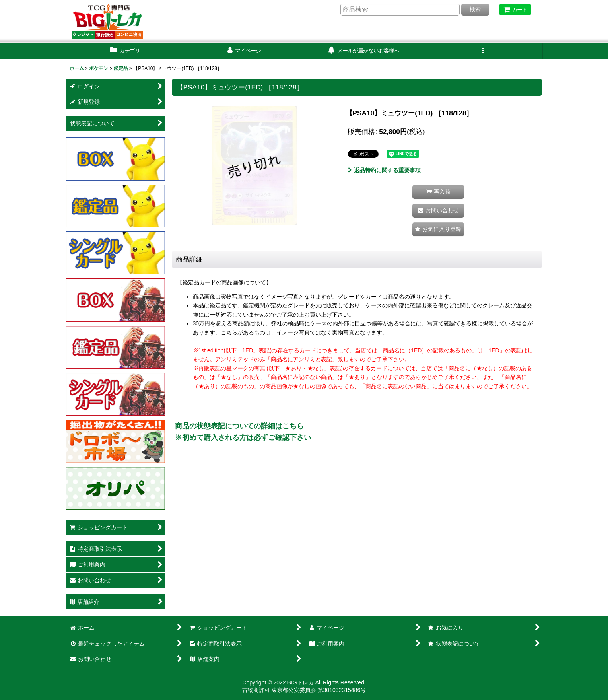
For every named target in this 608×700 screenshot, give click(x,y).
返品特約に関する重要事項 (384, 170)
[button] (483, 51)
